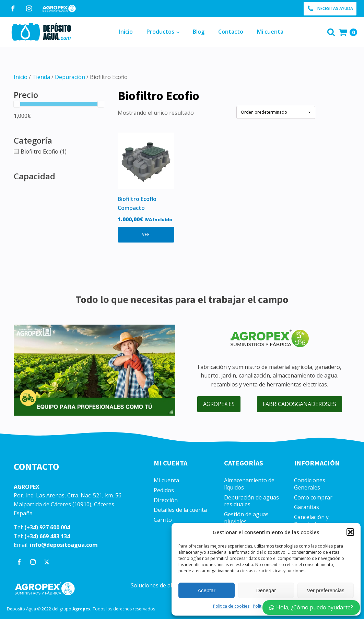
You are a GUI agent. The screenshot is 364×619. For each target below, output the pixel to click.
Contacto (231, 32)
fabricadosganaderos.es (300, 404)
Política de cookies (231, 606)
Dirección (166, 500)
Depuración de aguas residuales (251, 501)
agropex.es (219, 404)
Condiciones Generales (310, 484)
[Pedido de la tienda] (276, 112)
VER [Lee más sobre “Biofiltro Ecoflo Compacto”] (146, 234)
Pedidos (164, 490)
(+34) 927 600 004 (47, 527)
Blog (199, 32)
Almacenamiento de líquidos (249, 484)
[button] (350, 532)
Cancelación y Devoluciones (311, 521)
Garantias (307, 507)
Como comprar (313, 498)
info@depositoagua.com (64, 545)
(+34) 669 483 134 (47, 536)
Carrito (163, 520)
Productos (160, 32)
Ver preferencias (326, 590)
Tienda (41, 77)
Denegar (266, 590)
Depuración (70, 77)
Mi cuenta (270, 32)
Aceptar (207, 590)
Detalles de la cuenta (180, 510)
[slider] (17, 104)
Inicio (126, 32)
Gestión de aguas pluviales (246, 518)
